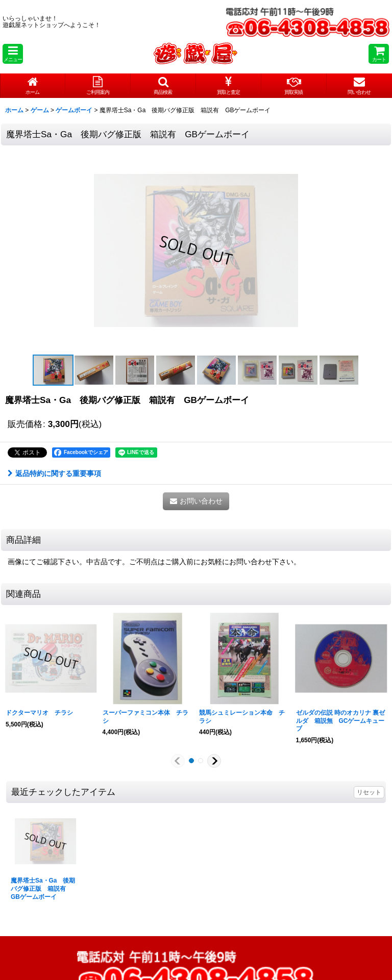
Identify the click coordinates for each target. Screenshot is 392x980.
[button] (13, 54)
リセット (369, 792)
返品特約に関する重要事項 (54, 473)
